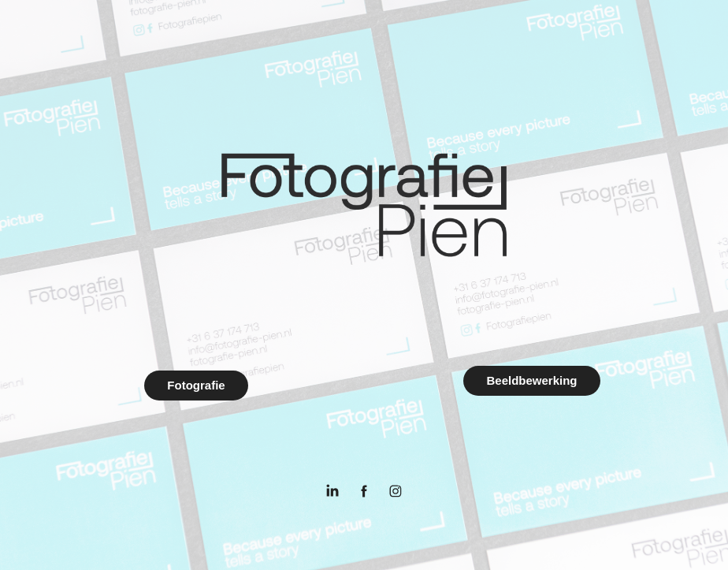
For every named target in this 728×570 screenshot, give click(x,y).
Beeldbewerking (531, 380)
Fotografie (196, 385)
